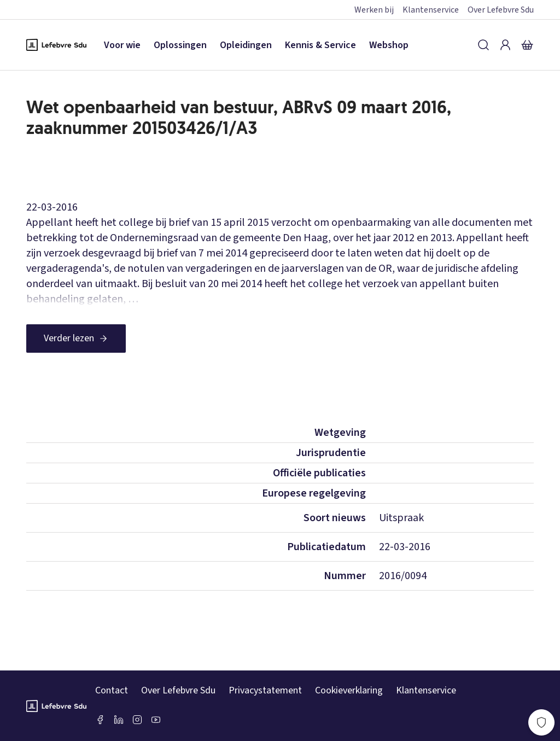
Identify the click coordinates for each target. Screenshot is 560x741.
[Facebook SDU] (100, 720)
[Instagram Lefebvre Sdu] (137, 720)
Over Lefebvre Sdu (501, 10)
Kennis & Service (320, 45)
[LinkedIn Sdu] (119, 720)
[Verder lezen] (76, 339)
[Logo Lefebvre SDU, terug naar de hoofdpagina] (56, 45)
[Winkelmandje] (527, 45)
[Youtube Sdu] (156, 720)
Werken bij (374, 10)
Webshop (389, 45)
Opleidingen (246, 45)
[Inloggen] (505, 45)
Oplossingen (180, 45)
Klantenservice (431, 10)
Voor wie (122, 45)
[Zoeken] (483, 45)
